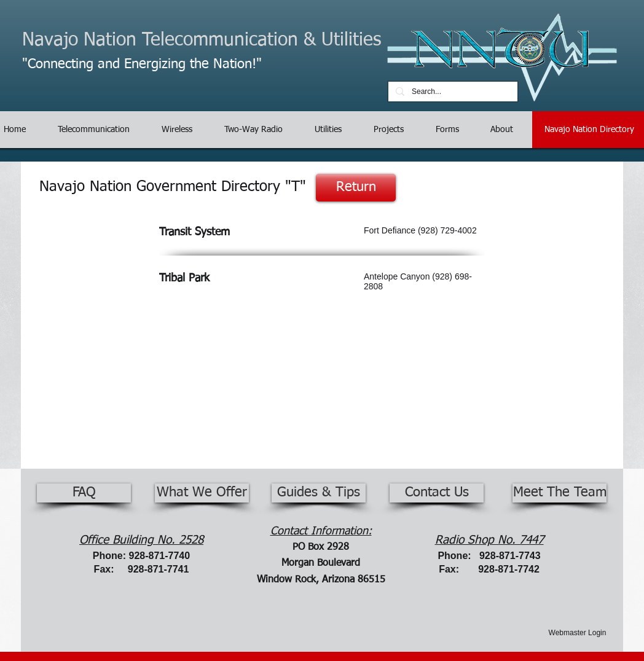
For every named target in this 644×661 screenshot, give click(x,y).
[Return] (356, 188)
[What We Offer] (202, 493)
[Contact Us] (437, 493)
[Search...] (452, 92)
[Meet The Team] (560, 493)
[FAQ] (84, 493)
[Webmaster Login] (577, 633)
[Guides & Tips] (319, 493)
